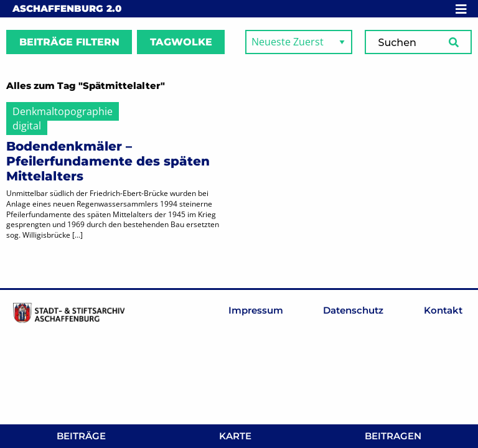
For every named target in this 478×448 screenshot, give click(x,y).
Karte (235, 436)
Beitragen (393, 436)
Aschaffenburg (67, 8)
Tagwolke (181, 42)
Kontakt (443, 310)
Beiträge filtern (69, 42)
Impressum (256, 310)
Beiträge (81, 436)
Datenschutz (353, 310)
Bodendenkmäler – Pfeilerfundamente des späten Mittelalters (108, 161)
